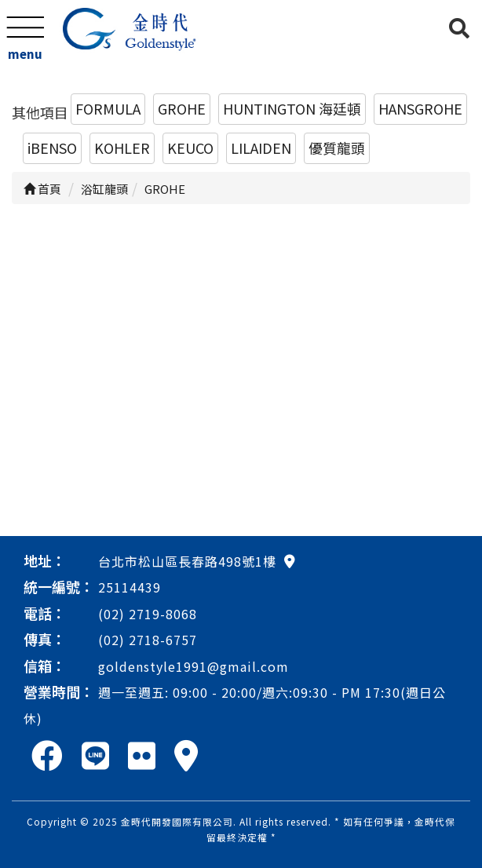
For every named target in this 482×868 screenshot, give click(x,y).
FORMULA (108, 108)
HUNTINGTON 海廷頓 (292, 108)
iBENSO (52, 148)
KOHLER (122, 148)
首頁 (42, 189)
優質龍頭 (337, 148)
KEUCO (190, 148)
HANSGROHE (420, 108)
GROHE (182, 108)
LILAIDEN (261, 148)
